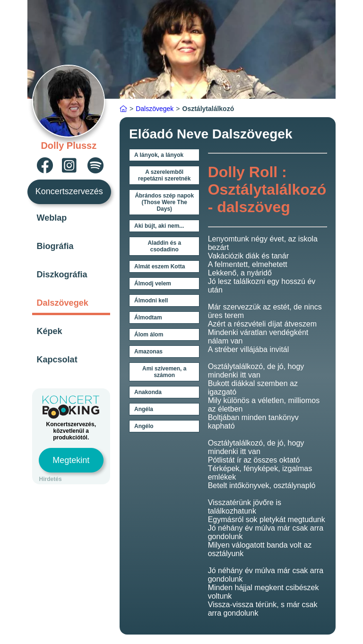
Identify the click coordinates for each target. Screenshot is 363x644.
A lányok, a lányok (159, 155)
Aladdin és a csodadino (164, 246)
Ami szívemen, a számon (164, 372)
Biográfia (55, 246)
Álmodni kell (151, 301)
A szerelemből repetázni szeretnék (164, 175)
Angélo (144, 426)
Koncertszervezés (69, 191)
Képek (50, 331)
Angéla (144, 409)
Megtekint (71, 460)
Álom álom (149, 335)
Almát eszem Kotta (160, 266)
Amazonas (148, 352)
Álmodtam (148, 318)
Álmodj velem (153, 283)
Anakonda (148, 392)
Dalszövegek (63, 303)
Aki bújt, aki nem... (159, 226)
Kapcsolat (57, 360)
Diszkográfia (62, 275)
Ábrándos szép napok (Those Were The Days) (164, 202)
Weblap (52, 218)
